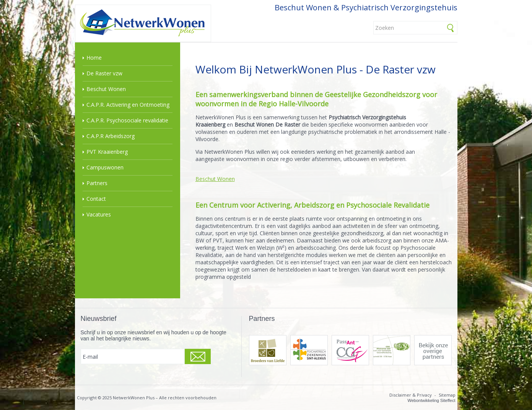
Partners (97, 183)
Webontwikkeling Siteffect (432, 400)
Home (94, 58)
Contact (96, 199)
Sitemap (447, 395)
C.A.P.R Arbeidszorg (111, 136)
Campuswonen (105, 167)
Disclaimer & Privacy (411, 395)
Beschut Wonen (106, 89)
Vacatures (99, 214)
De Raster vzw (104, 73)
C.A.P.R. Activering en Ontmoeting (128, 105)
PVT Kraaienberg (107, 152)
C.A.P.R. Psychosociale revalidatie (127, 120)
